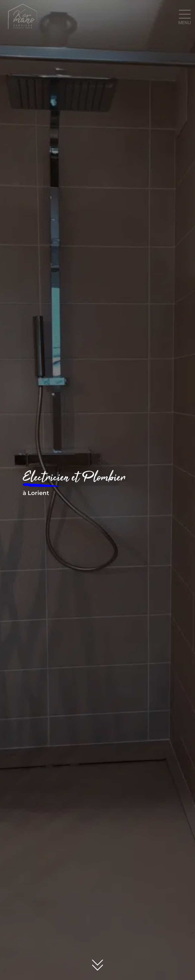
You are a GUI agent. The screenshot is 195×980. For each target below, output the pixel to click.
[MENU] (185, 14)
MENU (185, 23)
